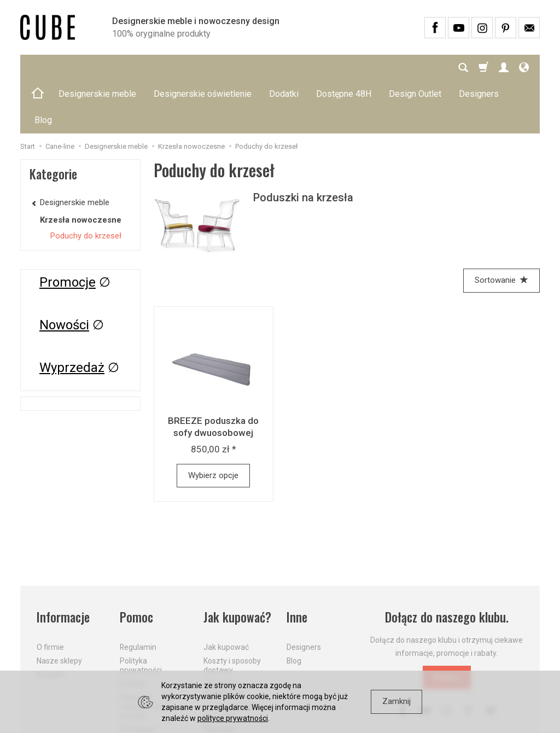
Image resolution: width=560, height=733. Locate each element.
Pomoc (136, 565)
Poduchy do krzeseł (86, 183)
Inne (297, 565)
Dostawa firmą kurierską (229, 658)
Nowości (64, 272)
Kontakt (50, 622)
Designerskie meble (97, 68)
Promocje (68, 230)
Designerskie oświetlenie (203, 68)
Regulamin (138, 595)
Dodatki (284, 68)
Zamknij (396, 701)
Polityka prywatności (141, 613)
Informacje (63, 565)
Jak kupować (226, 595)
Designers (304, 595)
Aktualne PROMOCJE (224, 636)
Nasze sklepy (59, 608)
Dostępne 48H (344, 68)
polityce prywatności (233, 718)
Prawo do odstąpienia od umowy (145, 654)
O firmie (50, 595)
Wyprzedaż (72, 315)
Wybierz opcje (213, 423)
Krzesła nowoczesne (81, 167)
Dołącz (447, 625)
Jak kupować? (237, 565)
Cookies (133, 631)
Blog (294, 608)
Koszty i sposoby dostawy (232, 613)
